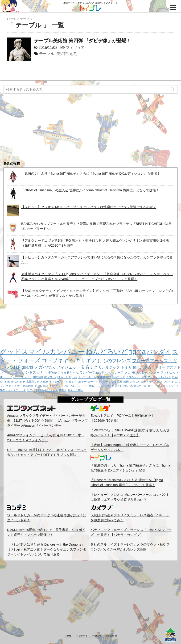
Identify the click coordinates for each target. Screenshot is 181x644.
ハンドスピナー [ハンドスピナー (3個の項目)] (35, 372)
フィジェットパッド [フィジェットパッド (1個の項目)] (159, 377)
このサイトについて (89, 636)
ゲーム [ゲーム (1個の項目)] (38, 386)
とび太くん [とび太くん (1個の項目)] (51, 390)
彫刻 (74, 54)
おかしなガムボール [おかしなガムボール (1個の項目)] (135, 386)
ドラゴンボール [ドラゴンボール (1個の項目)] (87, 377)
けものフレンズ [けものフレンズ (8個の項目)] (114, 361)
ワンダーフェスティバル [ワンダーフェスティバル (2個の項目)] (97, 373)
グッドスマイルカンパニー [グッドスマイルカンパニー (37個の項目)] (42, 351)
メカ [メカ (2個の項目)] (128, 373)
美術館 (62, 54)
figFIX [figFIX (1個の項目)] (22, 382)
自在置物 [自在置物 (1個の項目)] (38, 377)
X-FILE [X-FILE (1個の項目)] (40, 390)
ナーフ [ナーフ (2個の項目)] (119, 373)
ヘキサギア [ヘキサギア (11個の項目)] (83, 360)
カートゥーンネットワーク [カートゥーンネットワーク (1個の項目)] (163, 386)
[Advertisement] (90, 597)
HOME (68, 636)
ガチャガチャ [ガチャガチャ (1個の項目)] (148, 382)
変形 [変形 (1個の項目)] (120, 382)
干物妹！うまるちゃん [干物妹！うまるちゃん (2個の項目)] (63, 373)
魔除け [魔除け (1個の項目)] (63, 390)
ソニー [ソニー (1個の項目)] (31, 390)
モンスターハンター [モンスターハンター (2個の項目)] (146, 373)
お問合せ (112, 636)
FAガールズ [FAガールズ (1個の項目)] (64, 377)
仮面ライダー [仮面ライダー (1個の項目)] (14, 386)
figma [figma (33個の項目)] (137, 352)
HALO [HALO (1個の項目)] (14, 382)
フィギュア (75, 48)
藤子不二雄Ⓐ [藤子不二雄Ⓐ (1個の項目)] (75, 390)
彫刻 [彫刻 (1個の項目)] (46, 386)
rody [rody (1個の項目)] (74, 377)
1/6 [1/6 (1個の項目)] (138, 382)
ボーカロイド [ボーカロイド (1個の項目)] (114, 386)
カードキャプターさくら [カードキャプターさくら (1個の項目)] (102, 382)
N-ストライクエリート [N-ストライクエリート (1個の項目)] (13, 390)
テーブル (47, 54)
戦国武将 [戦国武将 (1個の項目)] (28, 386)
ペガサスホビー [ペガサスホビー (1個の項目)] (22, 377)
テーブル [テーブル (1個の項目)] (63, 386)
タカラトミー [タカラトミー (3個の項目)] (155, 367)
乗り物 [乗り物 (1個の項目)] (101, 377)
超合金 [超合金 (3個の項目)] (138, 367)
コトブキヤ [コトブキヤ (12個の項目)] (55, 360)
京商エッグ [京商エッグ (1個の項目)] (118, 377)
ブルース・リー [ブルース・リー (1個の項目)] (79, 386)
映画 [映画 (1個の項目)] (126, 382)
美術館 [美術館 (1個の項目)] (53, 386)
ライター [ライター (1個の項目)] (54, 382)
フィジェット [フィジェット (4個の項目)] (68, 367)
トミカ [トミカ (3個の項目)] (126, 367)
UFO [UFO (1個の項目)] (133, 382)
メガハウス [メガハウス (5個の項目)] (45, 367)
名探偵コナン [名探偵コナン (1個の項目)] (34, 382)
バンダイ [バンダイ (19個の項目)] (159, 352)
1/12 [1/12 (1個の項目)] (108, 377)
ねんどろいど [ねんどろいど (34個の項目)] (107, 352)
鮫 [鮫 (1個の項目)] (158, 382)
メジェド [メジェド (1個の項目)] (100, 386)
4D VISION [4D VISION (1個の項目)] (50, 377)
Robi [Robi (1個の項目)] (46, 382)
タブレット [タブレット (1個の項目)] (167, 382)
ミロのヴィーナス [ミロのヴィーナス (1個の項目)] (136, 377)
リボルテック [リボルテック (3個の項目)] (109, 367)
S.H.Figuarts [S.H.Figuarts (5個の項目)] (21, 367)
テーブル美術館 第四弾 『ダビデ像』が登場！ (83, 41)
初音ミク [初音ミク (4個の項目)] (90, 367)
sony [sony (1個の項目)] (92, 386)
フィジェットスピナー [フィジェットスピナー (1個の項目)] (74, 382)
